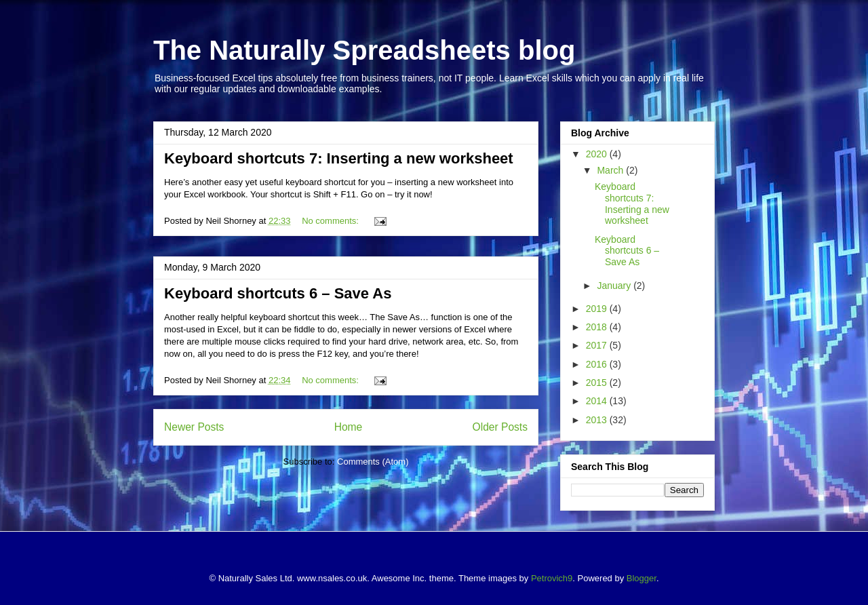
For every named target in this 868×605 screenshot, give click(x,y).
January (615, 286)
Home (349, 427)
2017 (598, 345)
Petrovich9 (552, 578)
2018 (598, 327)
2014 (598, 401)
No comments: (331, 221)
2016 (598, 364)
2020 (598, 154)
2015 (598, 383)
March (611, 170)
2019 (598, 309)
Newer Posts (194, 427)
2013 (598, 420)
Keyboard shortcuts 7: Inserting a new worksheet (339, 158)
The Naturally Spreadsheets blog (364, 50)
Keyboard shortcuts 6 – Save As (278, 293)
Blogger (642, 578)
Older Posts (500, 427)
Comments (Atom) (373, 462)
